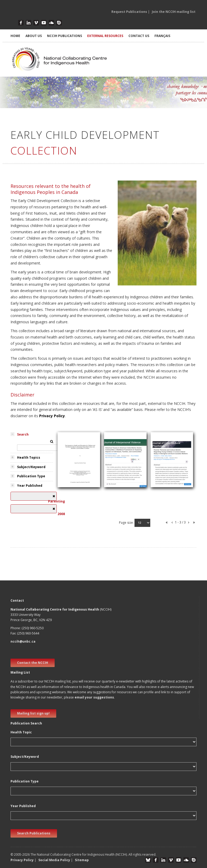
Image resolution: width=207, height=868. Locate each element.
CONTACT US (139, 36)
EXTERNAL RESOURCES (105, 36)
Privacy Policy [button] (22, 860)
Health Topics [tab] (29, 457)
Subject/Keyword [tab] (31, 467)
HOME (15, 36)
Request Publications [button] (129, 12)
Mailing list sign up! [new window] (33, 713)
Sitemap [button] (82, 860)
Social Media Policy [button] (54, 860)
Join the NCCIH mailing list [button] (174, 12)
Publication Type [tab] (31, 476)
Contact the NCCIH (33, 663)
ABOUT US (34, 36)
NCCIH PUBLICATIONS (64, 36)
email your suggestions (94, 697)
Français (162, 36)
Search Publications (34, 833)
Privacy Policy (52, 416)
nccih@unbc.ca (23, 641)
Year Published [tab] (30, 486)
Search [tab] (23, 434)
